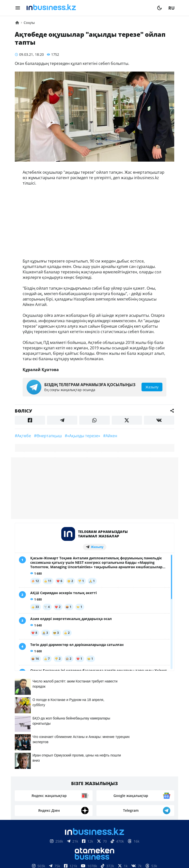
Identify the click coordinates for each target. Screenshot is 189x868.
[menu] (18, 8)
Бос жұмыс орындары (80, 788)
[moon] (159, 8)
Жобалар (139, 780)
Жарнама (114, 780)
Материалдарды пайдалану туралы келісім (94, 842)
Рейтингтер (122, 788)
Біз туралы (51, 780)
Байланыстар (83, 780)
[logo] (89, 8)
